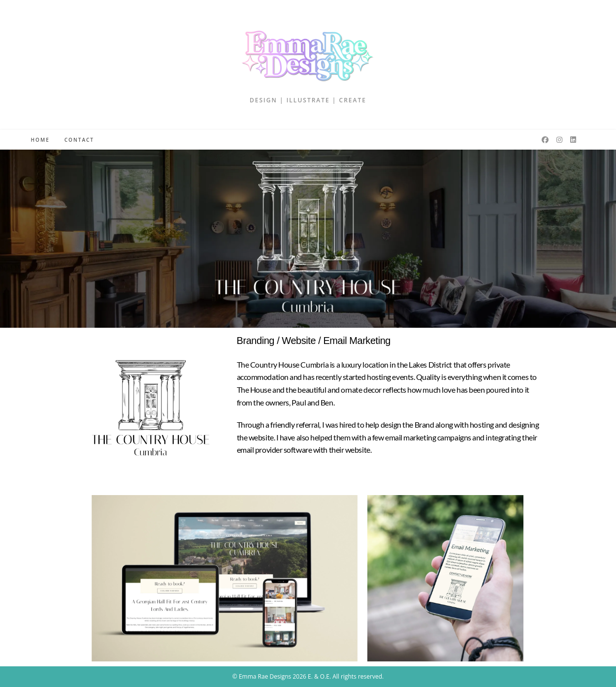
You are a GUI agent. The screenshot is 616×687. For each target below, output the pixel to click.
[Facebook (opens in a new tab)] (545, 140)
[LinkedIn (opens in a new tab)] (573, 140)
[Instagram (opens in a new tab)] (559, 140)
